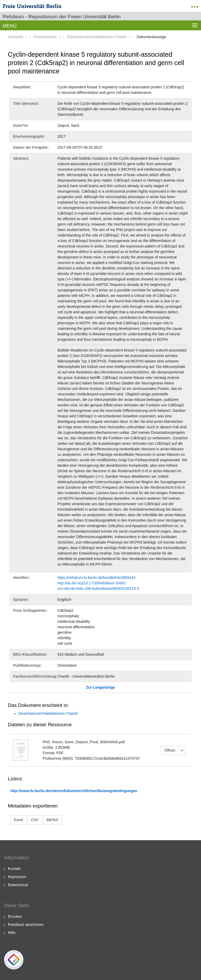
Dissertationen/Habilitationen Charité (97, 37)
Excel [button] (18, 820)
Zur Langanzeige (100, 687)
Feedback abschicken (26, 925)
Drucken (15, 916)
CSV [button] (35, 820)
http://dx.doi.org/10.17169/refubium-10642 (92, 583)
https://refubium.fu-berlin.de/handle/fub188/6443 (97, 578)
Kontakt (14, 869)
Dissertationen (45, 37)
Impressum (17, 877)
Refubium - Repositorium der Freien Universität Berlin (62, 17)
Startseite (16, 37)
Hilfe (12, 933)
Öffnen (170, 750)
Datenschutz (18, 885)
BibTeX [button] (52, 820)
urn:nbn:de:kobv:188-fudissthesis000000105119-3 (98, 589)
